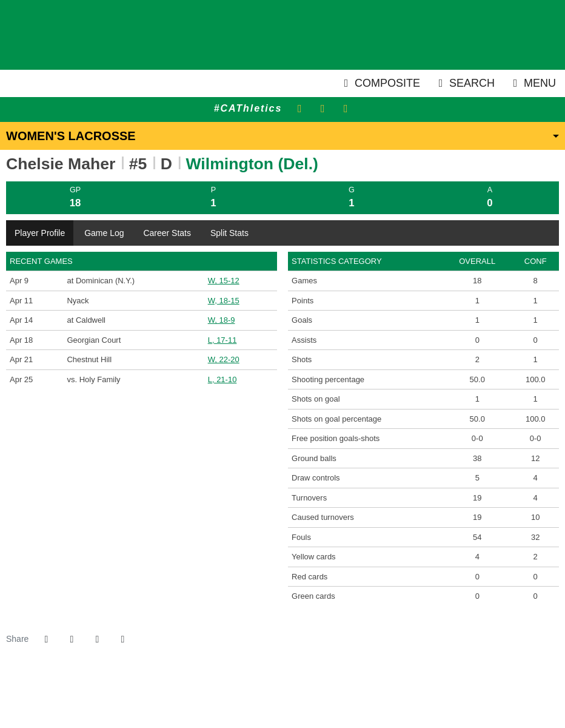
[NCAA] (275, 697)
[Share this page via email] (97, 639)
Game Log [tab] (104, 233)
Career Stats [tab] (167, 233)
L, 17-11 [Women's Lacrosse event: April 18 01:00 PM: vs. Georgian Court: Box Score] (222, 340)
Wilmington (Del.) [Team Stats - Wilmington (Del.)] (252, 164)
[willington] (260, 697)
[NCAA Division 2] (290, 697)
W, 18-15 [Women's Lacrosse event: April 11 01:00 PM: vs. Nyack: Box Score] (224, 301)
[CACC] (305, 697)
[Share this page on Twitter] (72, 639)
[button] (122, 639)
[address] (245, 697)
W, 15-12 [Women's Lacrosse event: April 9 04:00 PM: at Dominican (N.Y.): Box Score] (224, 281)
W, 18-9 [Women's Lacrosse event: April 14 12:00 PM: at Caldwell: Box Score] (222, 320)
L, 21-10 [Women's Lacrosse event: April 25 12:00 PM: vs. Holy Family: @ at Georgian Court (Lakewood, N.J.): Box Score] (222, 379)
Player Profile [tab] (40, 233)
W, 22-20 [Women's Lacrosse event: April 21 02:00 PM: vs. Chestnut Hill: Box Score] (224, 359)
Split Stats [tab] (229, 233)
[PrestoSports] (320, 697)
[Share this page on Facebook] (46, 639)
